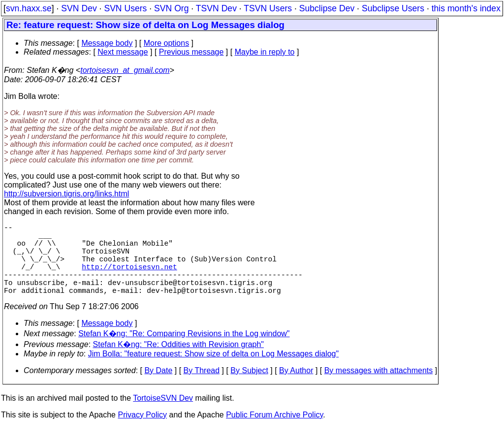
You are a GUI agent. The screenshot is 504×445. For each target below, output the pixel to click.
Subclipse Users (393, 8)
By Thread (202, 388)
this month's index (466, 8)
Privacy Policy (142, 432)
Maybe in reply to (265, 52)
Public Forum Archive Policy (274, 432)
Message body (107, 43)
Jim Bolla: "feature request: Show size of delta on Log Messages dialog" (213, 371)
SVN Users (125, 8)
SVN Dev (79, 8)
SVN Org (171, 8)
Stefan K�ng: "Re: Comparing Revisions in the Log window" (184, 351)
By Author (296, 388)
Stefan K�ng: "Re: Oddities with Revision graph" (179, 362)
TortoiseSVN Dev (163, 416)
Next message (123, 52)
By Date (158, 388)
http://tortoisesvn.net (129, 278)
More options (167, 43)
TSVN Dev (216, 8)
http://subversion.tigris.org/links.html (66, 194)
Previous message (191, 52)
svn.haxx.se (29, 8)
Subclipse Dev (327, 8)
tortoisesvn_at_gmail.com (125, 70)
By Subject (249, 388)
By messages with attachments (379, 388)
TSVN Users (268, 8)
